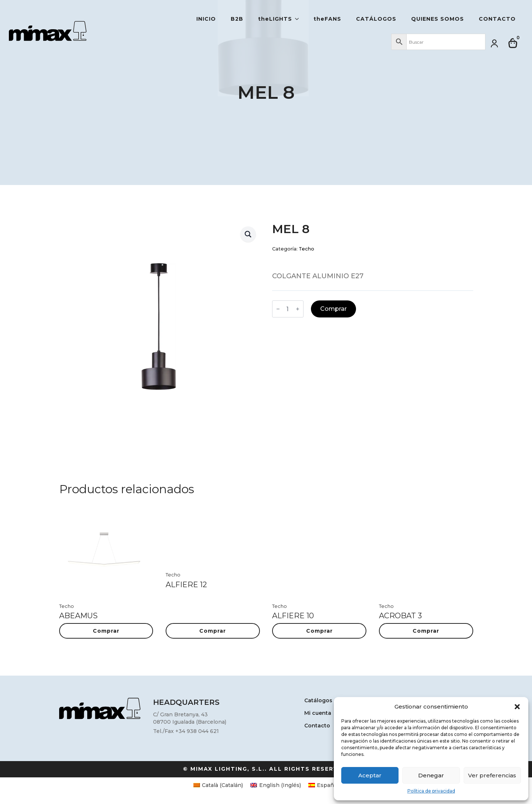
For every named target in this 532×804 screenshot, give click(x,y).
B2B (237, 19)
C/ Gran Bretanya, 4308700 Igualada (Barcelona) (190, 718)
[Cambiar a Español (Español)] (324, 785)
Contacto (497, 19)
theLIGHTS (275, 19)
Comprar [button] (106, 631)
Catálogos (376, 19)
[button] (517, 707)
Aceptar (370, 775)
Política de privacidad (431, 791)
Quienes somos (438, 19)
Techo (306, 249)
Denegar (431, 775)
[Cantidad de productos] (288, 309)
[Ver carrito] (513, 43)
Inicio (206, 19)
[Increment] (298, 309)
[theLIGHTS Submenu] (299, 19)
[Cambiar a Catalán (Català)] (218, 785)
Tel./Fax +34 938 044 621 (186, 731)
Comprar (333, 309)
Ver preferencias (492, 775)
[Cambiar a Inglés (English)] (276, 785)
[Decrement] (278, 309)
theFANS (327, 19)
